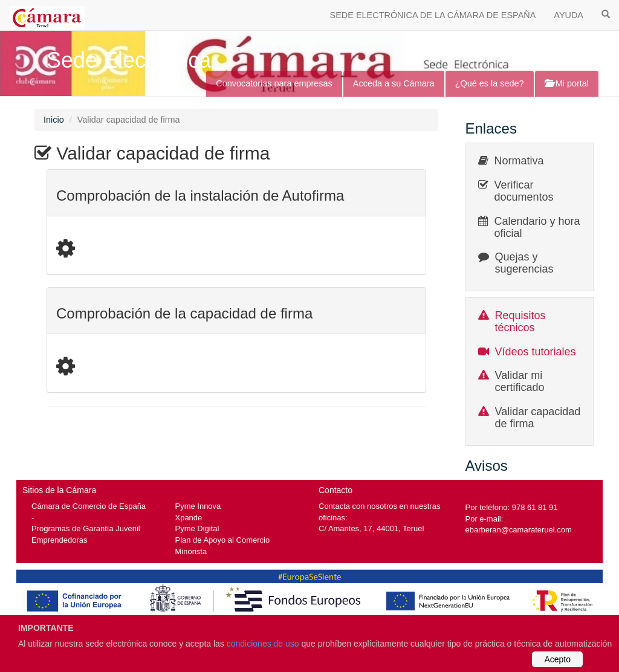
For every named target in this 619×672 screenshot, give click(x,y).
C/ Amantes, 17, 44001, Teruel (371, 528)
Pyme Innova (198, 506)
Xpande (189, 518)
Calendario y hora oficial (537, 227)
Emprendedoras (59, 540)
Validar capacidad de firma (538, 418)
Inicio (54, 120)
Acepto (557, 659)
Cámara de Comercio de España (89, 506)
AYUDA (569, 15)
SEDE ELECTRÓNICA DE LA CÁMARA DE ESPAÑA (433, 15)
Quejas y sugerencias (524, 263)
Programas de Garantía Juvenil (86, 528)
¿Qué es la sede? (490, 83)
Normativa (519, 161)
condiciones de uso (263, 644)
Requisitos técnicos (520, 321)
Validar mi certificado (520, 381)
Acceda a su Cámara (394, 83)
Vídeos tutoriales (536, 352)
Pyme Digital (197, 528)
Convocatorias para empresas (274, 83)
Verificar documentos (524, 191)
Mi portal (567, 83)
